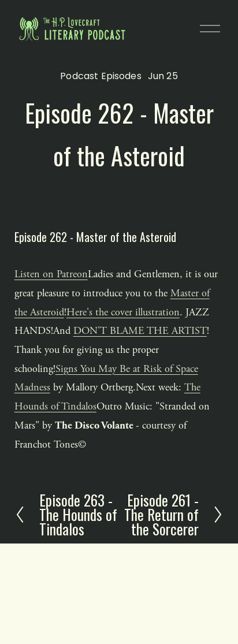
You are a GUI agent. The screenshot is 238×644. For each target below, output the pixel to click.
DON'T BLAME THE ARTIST (140, 331)
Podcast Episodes (101, 76)
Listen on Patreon (51, 274)
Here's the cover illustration (123, 312)
